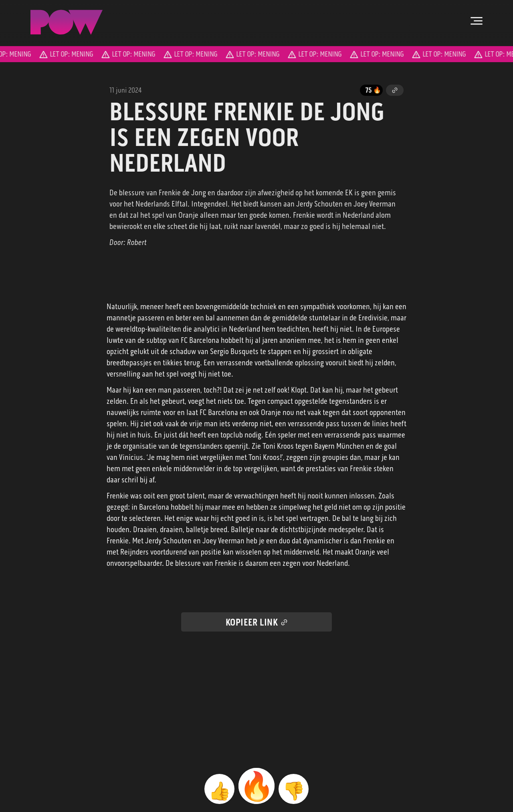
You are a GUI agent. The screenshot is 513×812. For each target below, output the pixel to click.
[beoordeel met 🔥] (256, 786)
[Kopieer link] (395, 90)
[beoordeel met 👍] (219, 789)
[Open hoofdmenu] (477, 21)
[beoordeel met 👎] (294, 789)
